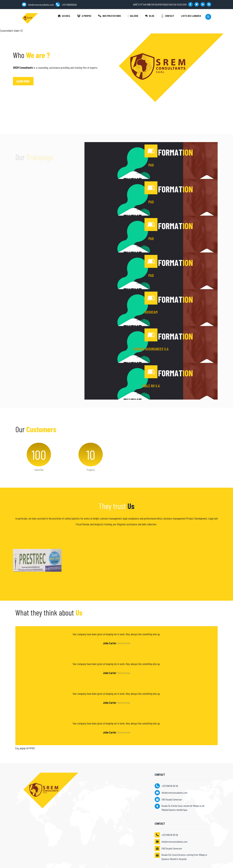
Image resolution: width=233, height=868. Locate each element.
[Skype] (209, 4)
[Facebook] (190, 4)
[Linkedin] (203, 4)
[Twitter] (197, 4)
